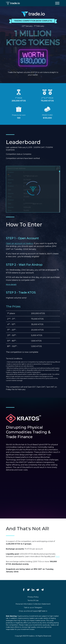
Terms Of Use (33, 600)
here (58, 556)
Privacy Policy (33, 597)
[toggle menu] (57, 3)
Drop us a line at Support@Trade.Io (33, 611)
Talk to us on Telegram (33, 607)
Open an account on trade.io (19, 243)
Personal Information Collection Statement (33, 604)
